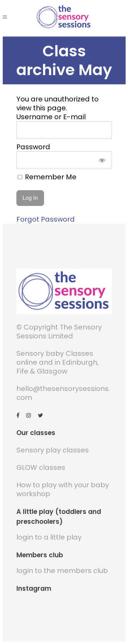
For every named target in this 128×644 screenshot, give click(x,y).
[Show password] (102, 160)
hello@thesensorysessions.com (63, 393)
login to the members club (62, 571)
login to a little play (49, 537)
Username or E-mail (51, 117)
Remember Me (47, 177)
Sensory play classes (53, 450)
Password (33, 147)
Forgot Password (46, 219)
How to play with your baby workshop (63, 489)
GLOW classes (41, 467)
